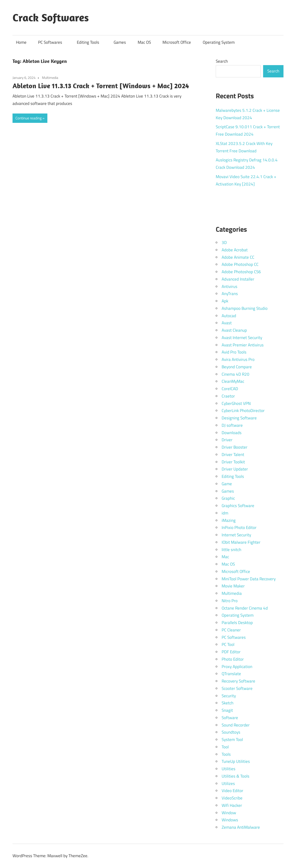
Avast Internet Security (242, 338)
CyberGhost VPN (236, 403)
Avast (227, 323)
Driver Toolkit (233, 462)
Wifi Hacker (232, 805)
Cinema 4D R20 (235, 374)
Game (227, 484)
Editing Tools (90, 42)
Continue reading (29, 118)
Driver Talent (233, 455)
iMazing (229, 520)
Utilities (229, 769)
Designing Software (239, 418)
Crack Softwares (51, 17)
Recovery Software (238, 681)
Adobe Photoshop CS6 (241, 272)
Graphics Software (238, 506)
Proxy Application (237, 667)
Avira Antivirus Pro (238, 359)
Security (229, 696)
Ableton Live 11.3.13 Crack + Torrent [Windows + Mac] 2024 (101, 86)
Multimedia (50, 78)
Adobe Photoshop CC (240, 264)
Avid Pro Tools (234, 352)
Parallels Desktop (237, 623)
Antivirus (229, 286)
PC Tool (228, 644)
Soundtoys (231, 732)
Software (230, 718)
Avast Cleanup (234, 330)
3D (224, 242)
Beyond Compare (237, 367)
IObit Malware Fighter (241, 542)
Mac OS (144, 42)
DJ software (232, 425)
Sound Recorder (236, 725)
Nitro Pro (230, 601)
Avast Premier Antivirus (243, 345)
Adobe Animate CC (238, 257)
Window (229, 813)
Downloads (232, 433)
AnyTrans (230, 294)
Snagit (227, 710)
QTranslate (231, 674)
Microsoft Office (177, 42)
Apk (225, 301)
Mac (225, 557)
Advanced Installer (238, 279)
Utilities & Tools (235, 776)
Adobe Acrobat (235, 250)
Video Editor (232, 791)
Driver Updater (235, 469)
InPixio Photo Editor (239, 527)
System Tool (232, 740)
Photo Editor (233, 659)
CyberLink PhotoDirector (243, 411)
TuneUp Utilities (236, 761)
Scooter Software (237, 688)
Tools (226, 754)
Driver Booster (235, 447)
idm (225, 513)
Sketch (228, 703)
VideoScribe (232, 798)
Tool (225, 747)
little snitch (231, 550)
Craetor (228, 396)
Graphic (228, 498)
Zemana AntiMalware (241, 827)
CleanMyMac (233, 381)
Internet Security (236, 535)
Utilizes (228, 783)
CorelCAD (230, 389)
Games (120, 42)
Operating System (219, 42)
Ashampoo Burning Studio (245, 308)
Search (222, 61)
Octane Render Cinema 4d (245, 608)
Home (21, 42)
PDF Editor (231, 652)
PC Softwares (53, 42)
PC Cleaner (231, 630)
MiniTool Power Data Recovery (249, 579)
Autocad (229, 316)
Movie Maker (233, 586)
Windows (230, 820)
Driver (227, 440)
